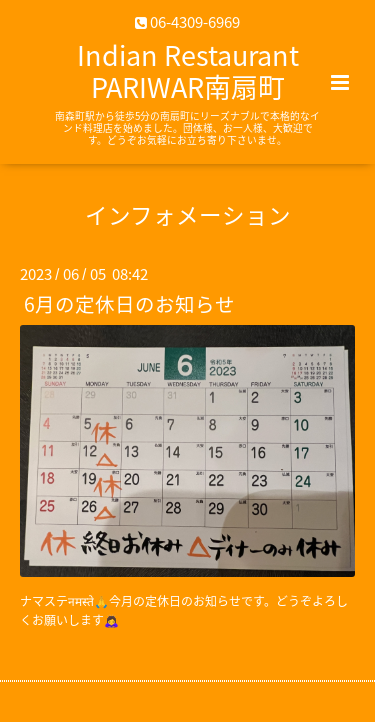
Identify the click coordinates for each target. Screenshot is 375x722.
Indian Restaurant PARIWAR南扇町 (188, 71)
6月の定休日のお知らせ (129, 303)
